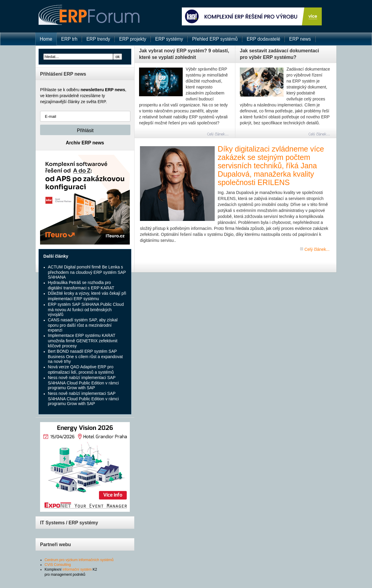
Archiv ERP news (85, 143)
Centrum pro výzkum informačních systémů (79, 560)
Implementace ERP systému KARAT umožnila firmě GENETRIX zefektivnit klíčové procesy (83, 340)
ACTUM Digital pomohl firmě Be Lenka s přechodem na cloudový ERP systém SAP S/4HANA (87, 272)
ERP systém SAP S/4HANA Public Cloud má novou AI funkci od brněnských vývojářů (86, 309)
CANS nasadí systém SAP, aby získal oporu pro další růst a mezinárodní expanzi (83, 325)
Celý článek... (317, 249)
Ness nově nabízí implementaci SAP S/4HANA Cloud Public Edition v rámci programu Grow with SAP (83, 383)
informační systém (77, 569)
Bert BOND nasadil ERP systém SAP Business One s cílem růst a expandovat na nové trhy (85, 356)
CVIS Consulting (58, 565)
